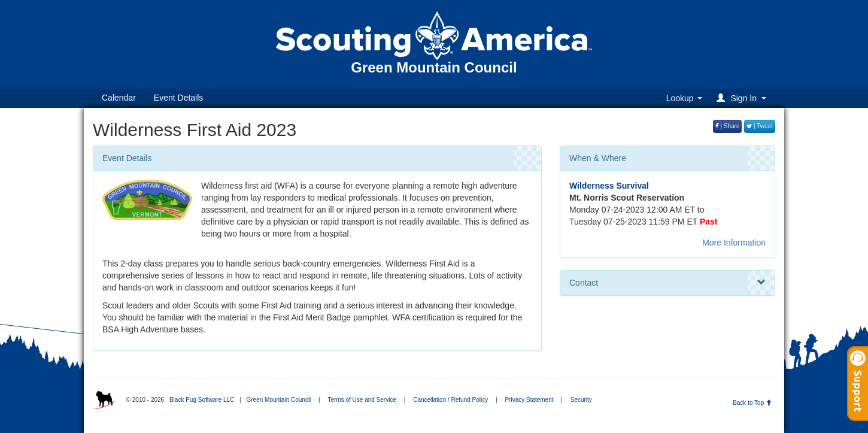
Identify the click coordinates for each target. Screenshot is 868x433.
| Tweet (760, 126)
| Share (728, 126)
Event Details (178, 98)
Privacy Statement (529, 400)
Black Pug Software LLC (202, 400)
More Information (734, 243)
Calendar (119, 98)
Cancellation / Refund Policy (450, 400)
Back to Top (752, 403)
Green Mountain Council (278, 400)
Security (581, 400)
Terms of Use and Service (362, 400)
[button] (743, 98)
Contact (667, 283)
